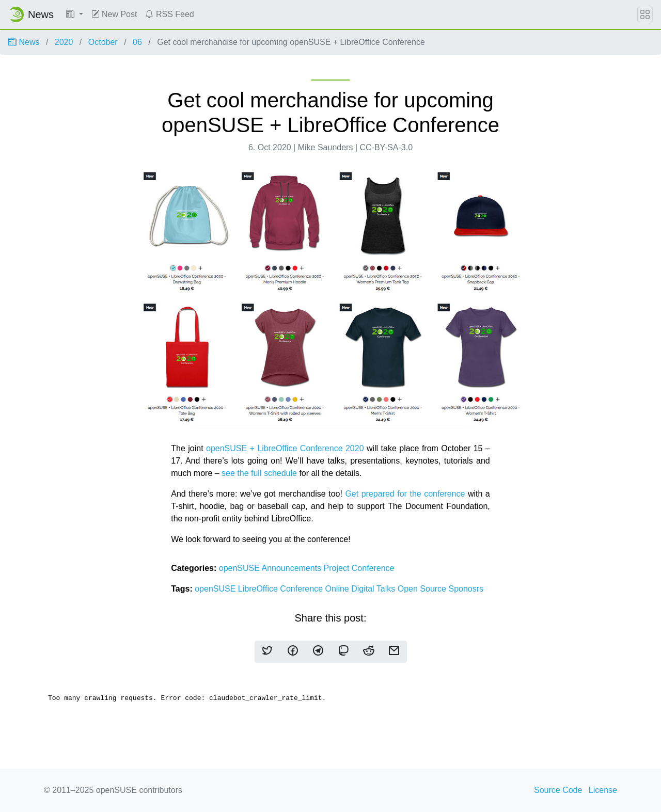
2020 (64, 42)
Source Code (558, 790)
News (24, 42)
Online (339, 589)
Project (338, 568)
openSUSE (240, 568)
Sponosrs (466, 589)
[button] (75, 14)
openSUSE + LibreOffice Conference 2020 (285, 448)
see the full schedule (259, 473)
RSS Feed (169, 14)
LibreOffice (259, 589)
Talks (387, 589)
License (603, 790)
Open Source (423, 589)
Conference (373, 568)
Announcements (292, 568)
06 (137, 42)
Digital (364, 589)
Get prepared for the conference (405, 494)
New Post (114, 14)
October (103, 42)
